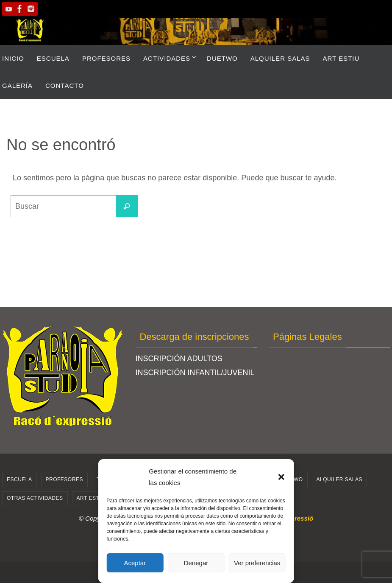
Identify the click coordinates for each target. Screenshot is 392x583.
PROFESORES (64, 479)
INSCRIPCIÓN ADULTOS (179, 359)
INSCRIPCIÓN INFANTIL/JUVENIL (195, 373)
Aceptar (135, 563)
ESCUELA (19, 479)
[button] (281, 477)
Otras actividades (35, 498)
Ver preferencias (257, 563)
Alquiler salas (339, 479)
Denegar (196, 563)
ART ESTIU (91, 498)
